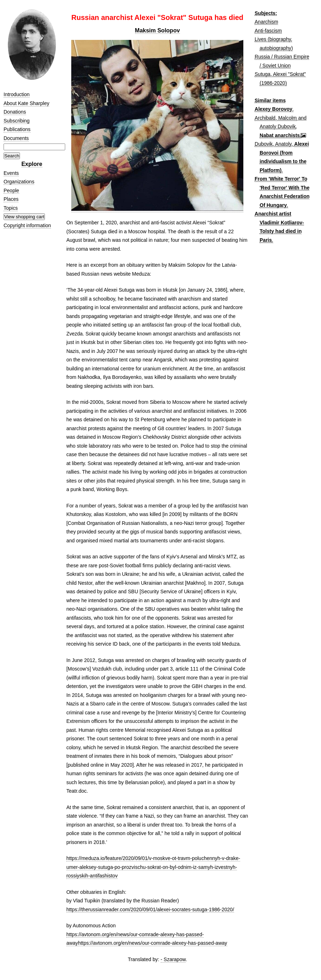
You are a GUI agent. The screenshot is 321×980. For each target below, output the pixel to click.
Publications (17, 129)
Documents (16, 138)
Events (11, 173)
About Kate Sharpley (26, 103)
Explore (32, 164)
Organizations (19, 182)
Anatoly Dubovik (278, 126)
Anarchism (266, 22)
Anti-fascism (268, 31)
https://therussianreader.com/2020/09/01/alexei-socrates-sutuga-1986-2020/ (150, 909)
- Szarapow (173, 959)
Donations (15, 112)
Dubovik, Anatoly (273, 144)
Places (11, 199)
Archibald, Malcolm (276, 118)
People (11, 191)
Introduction (17, 94)
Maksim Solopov (157, 30)
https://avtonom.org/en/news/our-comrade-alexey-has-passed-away (153, 943)
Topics (11, 208)
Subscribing (17, 121)
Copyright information (27, 225)
